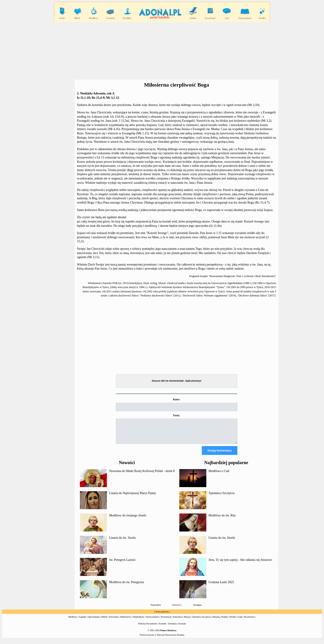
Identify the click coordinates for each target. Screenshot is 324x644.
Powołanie (114, 621)
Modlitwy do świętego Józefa (128, 519)
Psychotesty (249, 621)
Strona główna (162, 616)
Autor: (177, 399)
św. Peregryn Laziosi (122, 564)
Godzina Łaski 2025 (221, 586)
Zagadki (82, 621)
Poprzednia (156, 609)
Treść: (176, 415)
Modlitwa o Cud (219, 475)
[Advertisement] (162, 51)
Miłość (104, 621)
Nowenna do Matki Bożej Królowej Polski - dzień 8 (142, 475)
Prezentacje (166, 621)
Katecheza (178, 621)
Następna (197, 609)
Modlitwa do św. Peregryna (126, 586)
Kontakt (182, 628)
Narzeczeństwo (153, 621)
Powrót (177, 609)
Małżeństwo (126, 621)
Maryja (187, 621)
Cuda (240, 621)
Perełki (233, 621)
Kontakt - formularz (168, 628)
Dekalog (216, 621)
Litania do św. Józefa (122, 542)
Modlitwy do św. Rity (222, 519)
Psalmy (225, 621)
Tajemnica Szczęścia (222, 497)
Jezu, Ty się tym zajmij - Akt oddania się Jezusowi (240, 564)
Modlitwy (73, 621)
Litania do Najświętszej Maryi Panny (133, 497)
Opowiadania (94, 621)
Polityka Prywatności (148, 628)
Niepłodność (138, 621)
